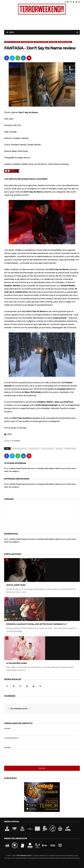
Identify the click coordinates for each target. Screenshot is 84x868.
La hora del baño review (16, 663)
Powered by (12, 441)
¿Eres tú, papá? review (16, 585)
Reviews (53, 42)
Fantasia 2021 (27, 42)
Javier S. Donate (41, 42)
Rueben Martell (65, 42)
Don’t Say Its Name (12, 42)
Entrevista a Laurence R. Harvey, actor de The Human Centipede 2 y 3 (36, 624)
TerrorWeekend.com (19, 709)
